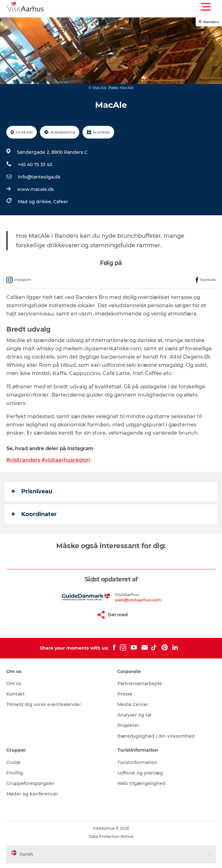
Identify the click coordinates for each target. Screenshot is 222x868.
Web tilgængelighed (141, 783)
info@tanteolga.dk (39, 177)
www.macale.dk (36, 189)
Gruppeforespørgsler (30, 783)
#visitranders (23, 460)
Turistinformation (137, 762)
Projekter (128, 725)
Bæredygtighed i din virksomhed (156, 736)
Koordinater (34, 514)
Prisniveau (32, 491)
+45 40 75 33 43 (35, 165)
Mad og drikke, (36, 202)
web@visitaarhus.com (138, 600)
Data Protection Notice (111, 836)
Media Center (133, 704)
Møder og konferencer (32, 794)
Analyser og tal (134, 715)
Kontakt (16, 694)
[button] (140, 7)
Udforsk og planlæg (140, 773)
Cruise (13, 762)
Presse (125, 694)
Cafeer (61, 202)
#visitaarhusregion (66, 460)
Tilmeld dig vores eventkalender (44, 704)
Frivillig (15, 773)
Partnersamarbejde (140, 683)
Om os (14, 683)
